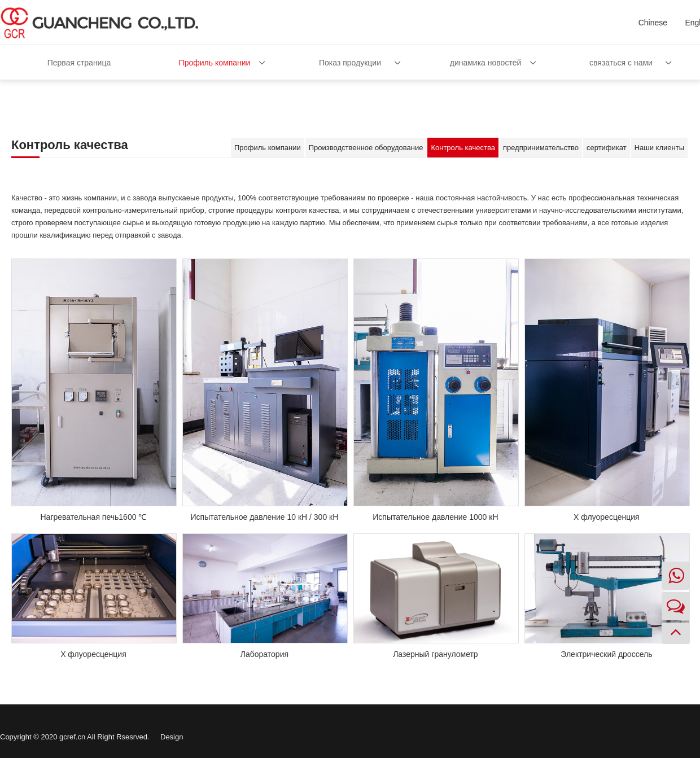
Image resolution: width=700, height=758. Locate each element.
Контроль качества (463, 148)
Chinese (653, 23)
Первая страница (79, 63)
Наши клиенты (659, 148)
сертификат (607, 148)
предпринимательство (541, 148)
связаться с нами (621, 63)
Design (172, 737)
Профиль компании (215, 63)
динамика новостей (486, 63)
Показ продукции (350, 63)
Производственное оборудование (366, 148)
